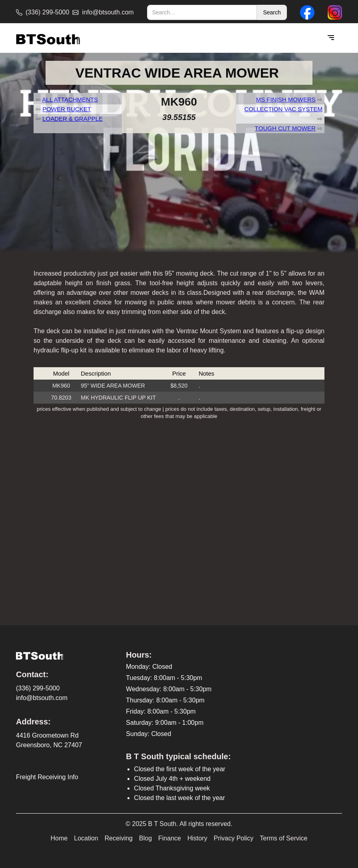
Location (86, 838)
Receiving (119, 838)
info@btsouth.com (42, 698)
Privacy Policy (234, 838)
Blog (145, 838)
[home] (48, 38)
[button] (331, 38)
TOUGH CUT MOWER (285, 128)
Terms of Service (283, 838)
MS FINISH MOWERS (286, 99)
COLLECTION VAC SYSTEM (283, 109)
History (197, 838)
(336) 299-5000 (38, 688)
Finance (170, 838)
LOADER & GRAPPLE (73, 119)
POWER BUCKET (67, 109)
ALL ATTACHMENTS (70, 99)
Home (59, 838)
